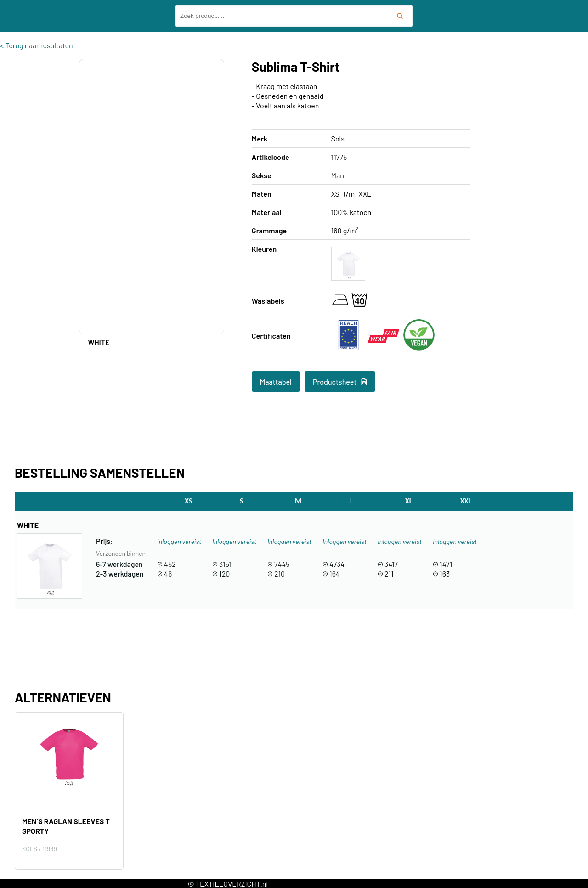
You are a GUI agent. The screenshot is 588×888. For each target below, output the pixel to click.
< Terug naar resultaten (37, 45)
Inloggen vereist (179, 541)
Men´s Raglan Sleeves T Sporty (66, 826)
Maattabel (276, 382)
